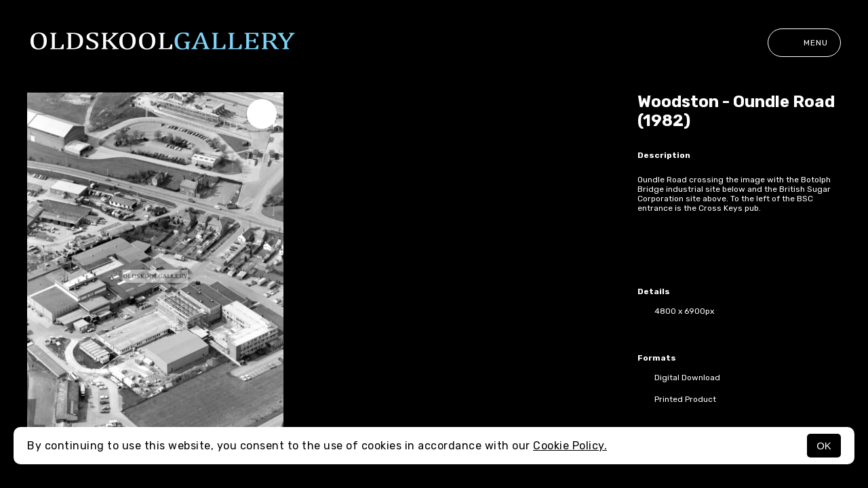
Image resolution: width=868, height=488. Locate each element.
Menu (804, 43)
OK (824, 446)
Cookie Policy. (570, 446)
